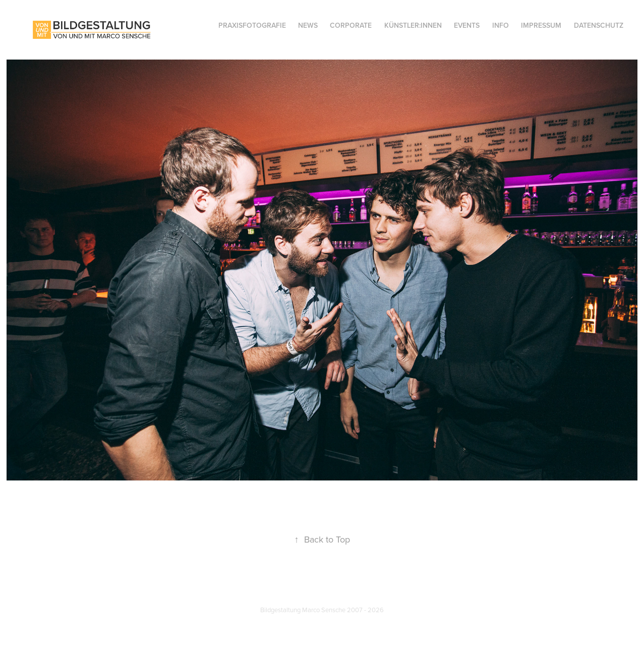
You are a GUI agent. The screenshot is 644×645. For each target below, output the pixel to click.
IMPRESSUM (541, 25)
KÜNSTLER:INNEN (413, 25)
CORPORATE (351, 25)
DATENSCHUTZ (599, 25)
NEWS (308, 25)
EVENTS (467, 25)
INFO (501, 25)
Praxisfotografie (252, 25)
